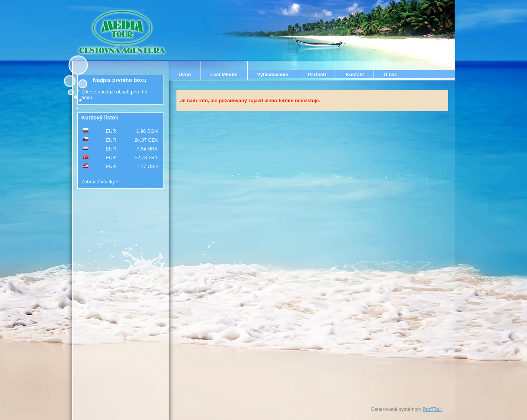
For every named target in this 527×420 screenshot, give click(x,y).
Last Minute (224, 74)
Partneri (317, 74)
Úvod (185, 74)
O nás (390, 74)
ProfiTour (432, 409)
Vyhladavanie (273, 74)
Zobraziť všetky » (100, 182)
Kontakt (355, 74)
